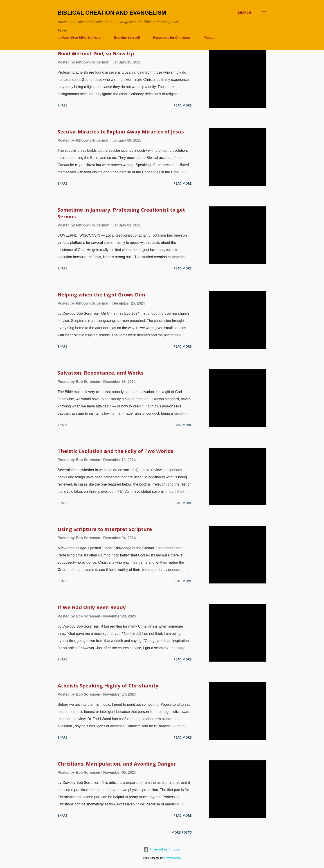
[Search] (244, 13)
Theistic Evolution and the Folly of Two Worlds (115, 451)
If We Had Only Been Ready (92, 607)
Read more (183, 105)
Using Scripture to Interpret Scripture (105, 529)
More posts (182, 832)
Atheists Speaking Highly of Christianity (108, 685)
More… (209, 38)
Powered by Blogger (162, 849)
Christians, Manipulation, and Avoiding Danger (117, 764)
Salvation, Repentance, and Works (100, 373)
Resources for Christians (172, 38)
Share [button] (63, 105)
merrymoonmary (172, 858)
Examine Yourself (127, 38)
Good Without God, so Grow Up (96, 53)
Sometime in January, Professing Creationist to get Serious (121, 213)
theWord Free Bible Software (79, 38)
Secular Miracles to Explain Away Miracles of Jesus (121, 131)
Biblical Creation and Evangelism (112, 13)
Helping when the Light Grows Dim (101, 294)
